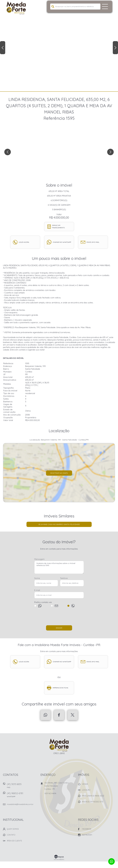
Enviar (59, 628)
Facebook (59, 715)
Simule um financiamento (58, 226)
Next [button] (115, 48)
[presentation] (59, 618)
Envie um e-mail (93, 242)
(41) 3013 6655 (22, 786)
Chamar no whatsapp (62, 242)
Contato (11, 835)
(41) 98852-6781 (22, 796)
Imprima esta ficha (60, 688)
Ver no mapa (50, 793)
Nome (37, 578)
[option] (59, 46)
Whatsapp (46, 715)
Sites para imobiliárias (59, 860)
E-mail (37, 590)
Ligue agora (24, 242)
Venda (85, 784)
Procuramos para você (93, 796)
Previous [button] (3, 48)
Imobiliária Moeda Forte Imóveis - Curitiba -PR (59, 745)
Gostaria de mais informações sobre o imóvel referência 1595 (59, 567)
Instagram (87, 835)
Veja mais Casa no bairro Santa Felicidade (59, 524)
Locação (86, 790)
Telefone (64, 578)
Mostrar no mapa (59, 473)
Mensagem (39, 559)
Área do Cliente (14, 841)
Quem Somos (13, 829)
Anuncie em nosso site (93, 802)
